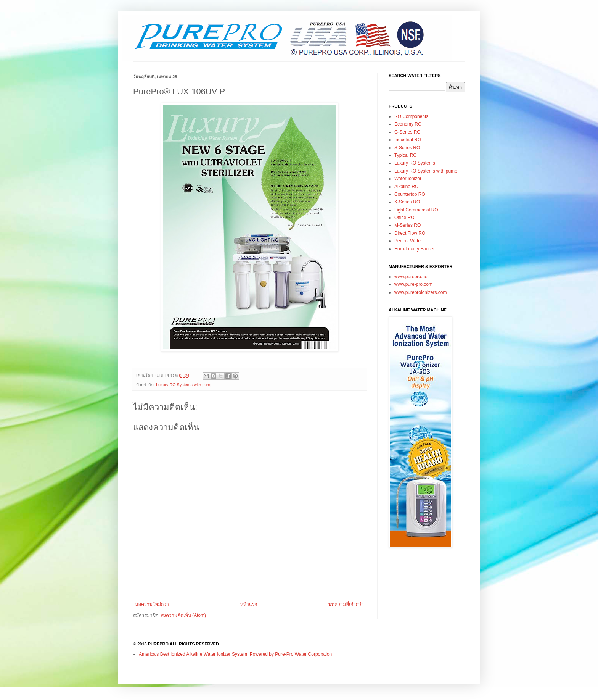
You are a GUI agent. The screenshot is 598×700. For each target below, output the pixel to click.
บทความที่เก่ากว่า (346, 604)
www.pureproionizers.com (420, 292)
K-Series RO (407, 202)
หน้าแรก (249, 604)
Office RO (404, 218)
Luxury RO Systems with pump (184, 385)
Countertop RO (410, 194)
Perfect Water (408, 241)
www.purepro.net (412, 277)
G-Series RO (408, 132)
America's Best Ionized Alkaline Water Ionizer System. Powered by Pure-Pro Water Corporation (235, 654)
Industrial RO (408, 140)
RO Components (411, 116)
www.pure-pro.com (413, 284)
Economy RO (408, 124)
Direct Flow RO (410, 233)
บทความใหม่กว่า (152, 604)
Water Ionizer (408, 179)
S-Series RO (407, 148)
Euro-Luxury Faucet (414, 249)
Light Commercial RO (416, 210)
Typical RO (406, 155)
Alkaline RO (406, 187)
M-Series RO (408, 225)
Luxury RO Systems (415, 163)
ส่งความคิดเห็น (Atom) (183, 615)
